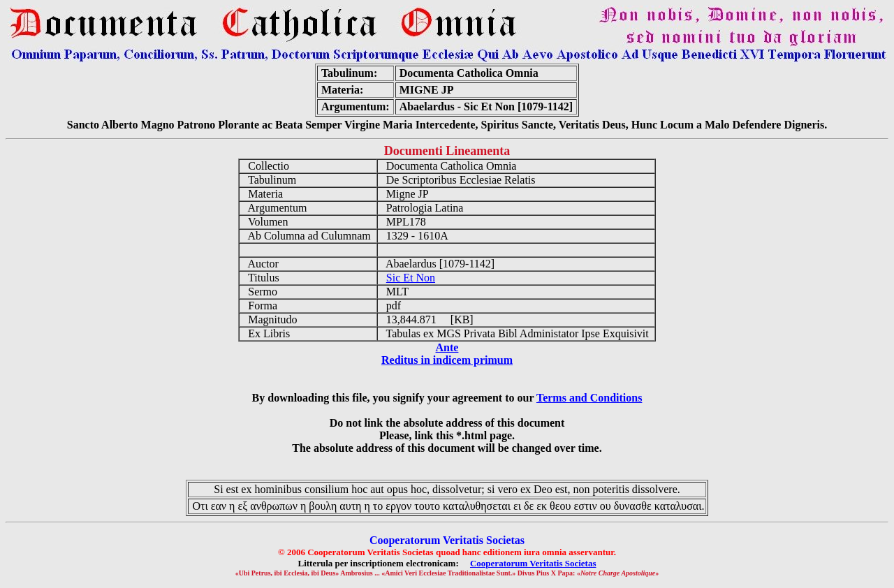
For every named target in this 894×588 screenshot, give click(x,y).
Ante (447, 347)
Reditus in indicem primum (447, 360)
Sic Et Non (411, 278)
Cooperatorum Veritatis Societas (533, 563)
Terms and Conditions (589, 398)
